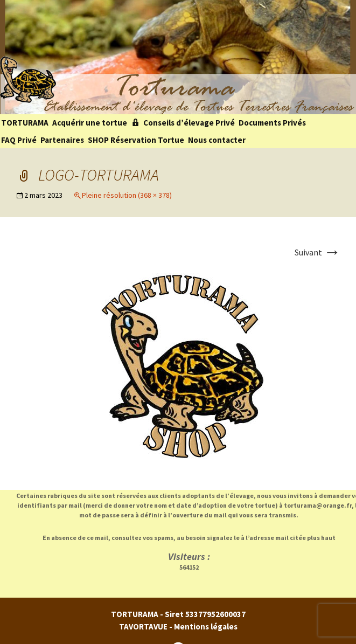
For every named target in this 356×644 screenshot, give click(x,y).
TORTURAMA (25, 123)
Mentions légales (206, 626)
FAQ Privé (19, 140)
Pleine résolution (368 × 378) (127, 195)
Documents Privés (272, 123)
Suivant (318, 252)
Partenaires (62, 140)
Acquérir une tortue (90, 123)
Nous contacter (217, 140)
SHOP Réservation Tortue (136, 140)
